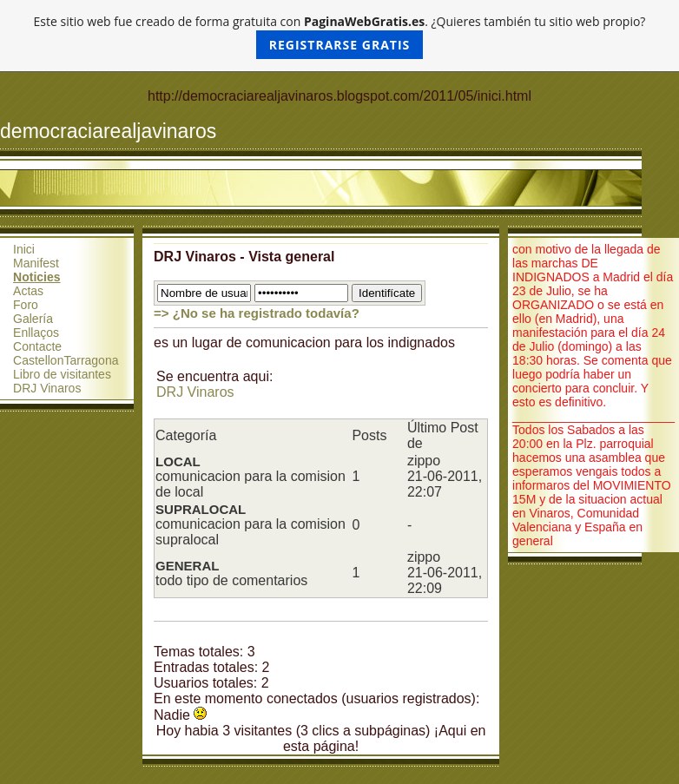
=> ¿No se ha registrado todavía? (257, 313)
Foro (26, 305)
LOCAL (178, 461)
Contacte (37, 346)
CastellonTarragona (66, 360)
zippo (424, 461)
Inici (24, 249)
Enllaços (36, 333)
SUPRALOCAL (201, 509)
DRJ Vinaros (47, 388)
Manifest (36, 263)
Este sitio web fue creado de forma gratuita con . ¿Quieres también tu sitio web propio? (340, 36)
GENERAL (187, 566)
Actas (28, 291)
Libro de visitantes (62, 374)
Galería (33, 319)
